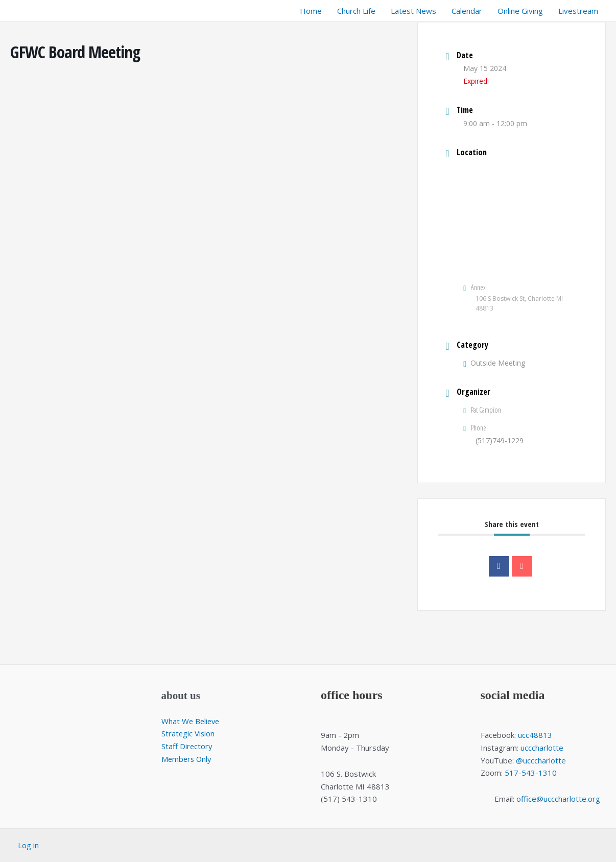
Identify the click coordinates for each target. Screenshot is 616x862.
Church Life (356, 11)
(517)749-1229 (500, 440)
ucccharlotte (542, 748)
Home (311, 11)
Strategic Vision (188, 733)
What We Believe (192, 721)
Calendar (467, 11)
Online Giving (520, 11)
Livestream (578, 11)
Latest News (413, 11)
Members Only (187, 759)
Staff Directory (187, 746)
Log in (28, 845)
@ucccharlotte (541, 760)
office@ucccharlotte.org (558, 799)
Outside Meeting (494, 363)
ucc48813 (535, 735)
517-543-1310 (531, 773)
